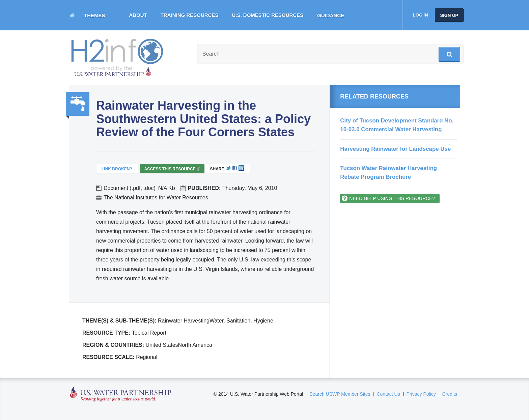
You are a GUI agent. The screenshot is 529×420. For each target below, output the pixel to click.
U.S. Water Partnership (121, 394)
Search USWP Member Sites (340, 394)
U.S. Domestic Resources (268, 15)
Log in (421, 15)
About (138, 15)
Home (72, 15)
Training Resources (190, 15)
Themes (95, 15)
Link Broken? (117, 169)
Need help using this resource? (392, 198)
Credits (450, 394)
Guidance (331, 15)
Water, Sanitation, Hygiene (78, 104)
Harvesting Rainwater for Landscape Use (395, 149)
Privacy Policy (421, 394)
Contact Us (388, 394)
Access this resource (172, 170)
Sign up (449, 15)
